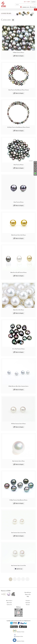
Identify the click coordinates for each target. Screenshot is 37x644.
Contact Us (9, 605)
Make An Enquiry (18, 56)
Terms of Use (28, 594)
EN (25, 2)
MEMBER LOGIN (26, 7)
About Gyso (9, 603)
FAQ (28, 596)
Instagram (28, 603)
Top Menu (33, 2)
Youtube (28, 605)
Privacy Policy (9, 601)
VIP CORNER (33, 7)
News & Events (28, 592)
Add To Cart (18, 569)
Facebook (28, 601)
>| (27, 579)
